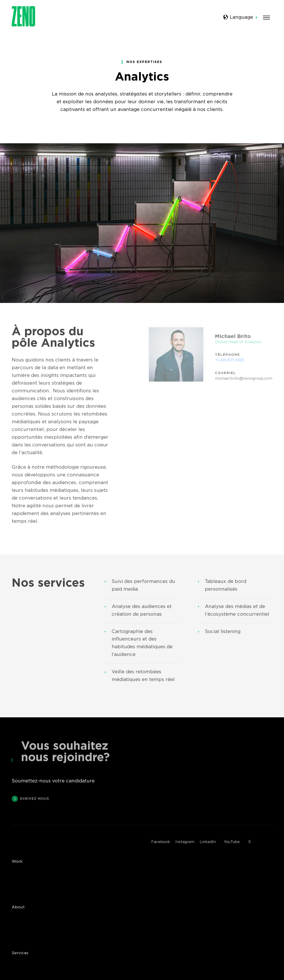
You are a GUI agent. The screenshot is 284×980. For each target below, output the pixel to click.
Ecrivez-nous (30, 800)
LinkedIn (208, 842)
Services (20, 953)
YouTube (232, 842)
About (18, 907)
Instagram (185, 842)
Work (17, 862)
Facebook (161, 842)
